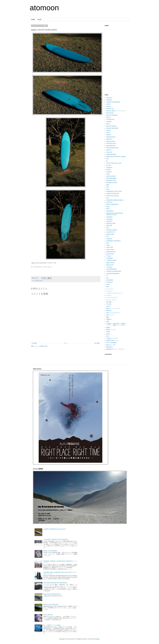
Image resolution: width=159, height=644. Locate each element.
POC (108, 198)
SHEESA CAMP (111, 223)
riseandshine (110, 211)
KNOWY (109, 170)
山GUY (108, 306)
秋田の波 (109, 311)
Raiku (108, 207)
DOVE (108, 133)
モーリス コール (111, 300)
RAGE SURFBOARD (112, 204)
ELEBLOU (109, 139)
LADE (108, 174)
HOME (33, 20)
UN (107, 278)
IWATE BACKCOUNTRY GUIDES (116, 157)
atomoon (44, 8)
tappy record (39, 281)
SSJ (107, 237)
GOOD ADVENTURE (112, 148)
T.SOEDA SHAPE (111, 260)
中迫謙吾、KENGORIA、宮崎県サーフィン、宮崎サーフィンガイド (116, 324)
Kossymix (109, 172)
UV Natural (109, 282)
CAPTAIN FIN (110, 119)
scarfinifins (109, 221)
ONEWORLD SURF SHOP (114, 191)
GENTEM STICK (111, 143)
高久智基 (109, 302)
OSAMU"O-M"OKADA (113, 194)
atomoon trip (110, 109)
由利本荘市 (109, 347)
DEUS (108, 124)
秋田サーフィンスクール (113, 308)
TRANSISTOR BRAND (113, 274)
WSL (108, 287)
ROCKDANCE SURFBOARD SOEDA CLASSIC (115, 214)
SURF (108, 245)
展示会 (108, 334)
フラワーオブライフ (112, 298)
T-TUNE (109, 256)
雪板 (108, 317)
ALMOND (109, 100)
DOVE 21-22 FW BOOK (50, 551)
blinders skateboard (112, 115)
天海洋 (108, 332)
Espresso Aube (111, 141)
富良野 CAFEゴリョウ (113, 340)
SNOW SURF (110, 234)
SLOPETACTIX (111, 232)
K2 (107, 161)
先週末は (109, 319)
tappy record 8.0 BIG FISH (51, 604)
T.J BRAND (110, 258)
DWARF (109, 135)
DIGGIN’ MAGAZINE (112, 128)
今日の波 (109, 304)
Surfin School (110, 254)
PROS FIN (109, 202)
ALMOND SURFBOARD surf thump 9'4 (55, 529)
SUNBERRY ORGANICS (113, 241)
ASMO (108, 104)
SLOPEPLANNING (112, 230)
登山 (108, 336)
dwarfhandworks (111, 137)
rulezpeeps (109, 219)
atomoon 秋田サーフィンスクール (116, 111)
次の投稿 (34, 343)
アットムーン (110, 289)
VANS (108, 284)
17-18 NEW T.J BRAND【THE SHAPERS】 (56, 539)
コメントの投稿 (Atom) (41, 346)
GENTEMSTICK (111, 146)
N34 (107, 187)
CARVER (109, 122)
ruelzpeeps (109, 217)
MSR (108, 185)
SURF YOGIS (110, 250)
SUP (108, 243)
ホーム (66, 343)
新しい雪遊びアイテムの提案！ (52, 625)
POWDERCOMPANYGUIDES (115, 200)
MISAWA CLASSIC (112, 183)
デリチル (109, 295)
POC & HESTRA (48, 615)
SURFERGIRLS (111, 252)
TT (107, 276)
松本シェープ (110, 315)
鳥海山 (108, 327)
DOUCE (109, 130)
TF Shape (109, 267)
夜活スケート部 (111, 345)
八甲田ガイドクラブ (112, 338)
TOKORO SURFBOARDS (114, 271)
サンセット (109, 291)
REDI (108, 209)
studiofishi (109, 239)
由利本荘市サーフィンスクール (115, 349)
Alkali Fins (109, 98)
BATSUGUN (110, 113)
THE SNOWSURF (111, 269)
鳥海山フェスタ (111, 330)
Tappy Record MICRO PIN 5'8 (52, 594)
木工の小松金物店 (111, 343)
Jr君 (107, 159)
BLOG (40, 20)
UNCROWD (110, 280)
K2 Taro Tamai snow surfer (114, 163)
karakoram (109, 167)
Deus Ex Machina (111, 126)
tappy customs (110, 263)
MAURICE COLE (111, 181)
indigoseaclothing (111, 154)
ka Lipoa (109, 165)
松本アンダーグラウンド (113, 313)
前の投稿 (97, 343)
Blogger (98, 639)
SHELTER (109, 226)
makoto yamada (111, 176)
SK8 (107, 228)
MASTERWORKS (111, 178)
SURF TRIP (110, 247)
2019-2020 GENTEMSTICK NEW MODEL (55, 583)
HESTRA (109, 150)
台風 (108, 321)
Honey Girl (109, 152)
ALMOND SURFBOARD (113, 102)
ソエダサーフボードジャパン (115, 293)
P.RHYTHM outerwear (113, 196)
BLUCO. (109, 117)
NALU (108, 189)
